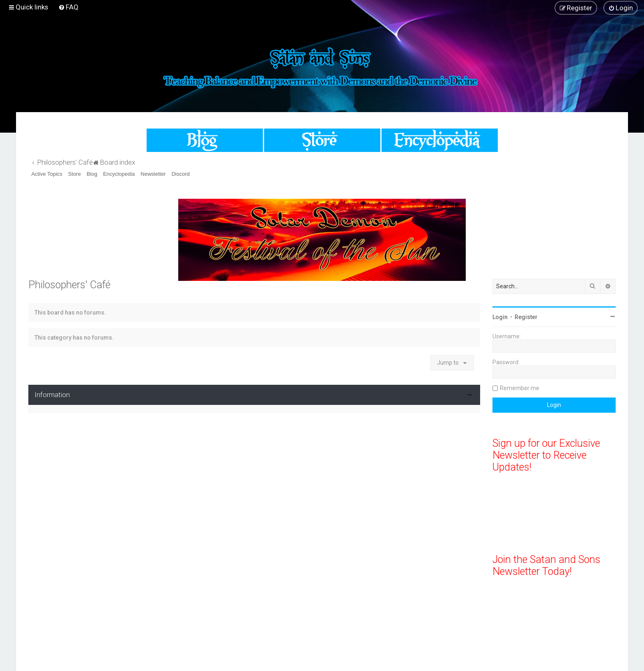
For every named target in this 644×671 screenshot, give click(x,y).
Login (500, 317)
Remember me (520, 388)
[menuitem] (68, 7)
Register (526, 317)
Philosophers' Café (69, 285)
